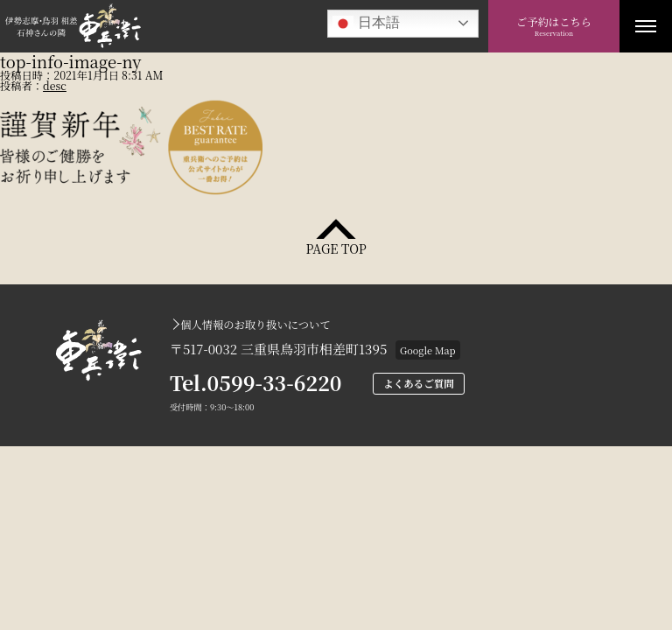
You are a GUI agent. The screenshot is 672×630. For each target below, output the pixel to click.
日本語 (366, 24)
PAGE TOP (336, 247)
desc (55, 86)
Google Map (427, 350)
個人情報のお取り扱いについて (255, 325)
